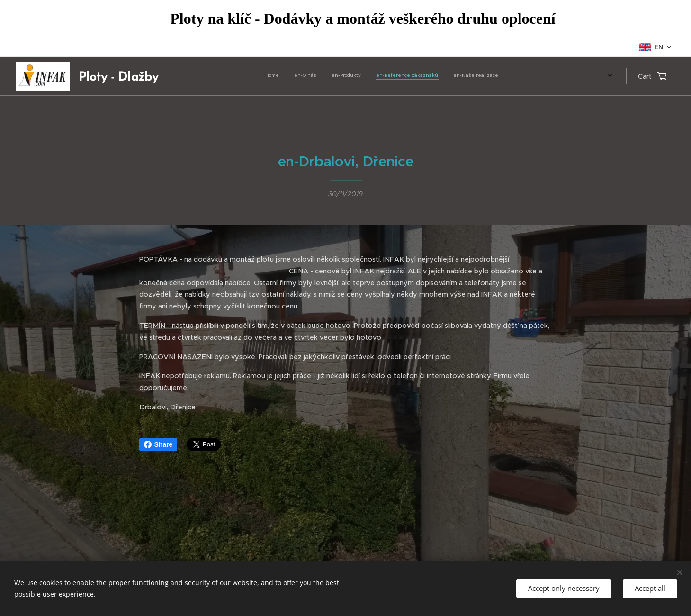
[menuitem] (430, 76)
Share (158, 444)
